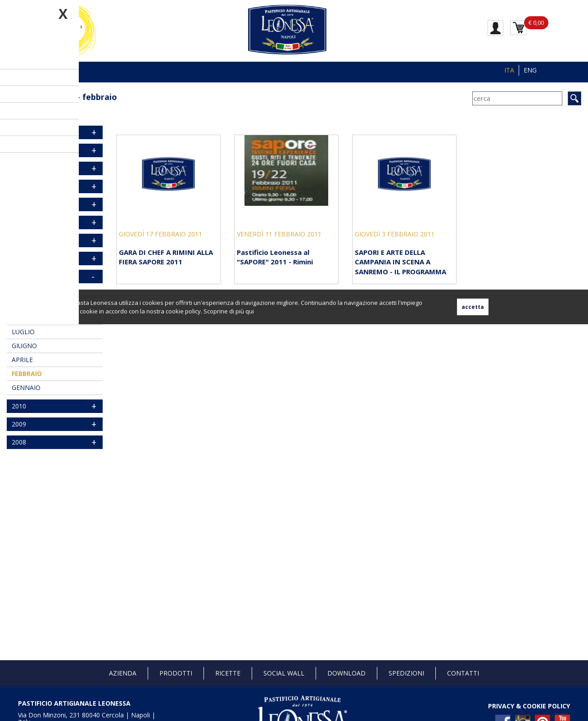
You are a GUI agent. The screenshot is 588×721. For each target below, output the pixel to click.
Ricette (228, 673)
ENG (530, 70)
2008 (19, 442)
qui (250, 311)
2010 (19, 406)
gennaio (26, 388)
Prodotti (176, 673)
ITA (509, 70)
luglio (23, 332)
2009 (19, 424)
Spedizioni (406, 673)
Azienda (123, 673)
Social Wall (284, 673)
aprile (22, 360)
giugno (24, 346)
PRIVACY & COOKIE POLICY (529, 706)
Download (346, 673)
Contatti (463, 673)
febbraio (100, 97)
